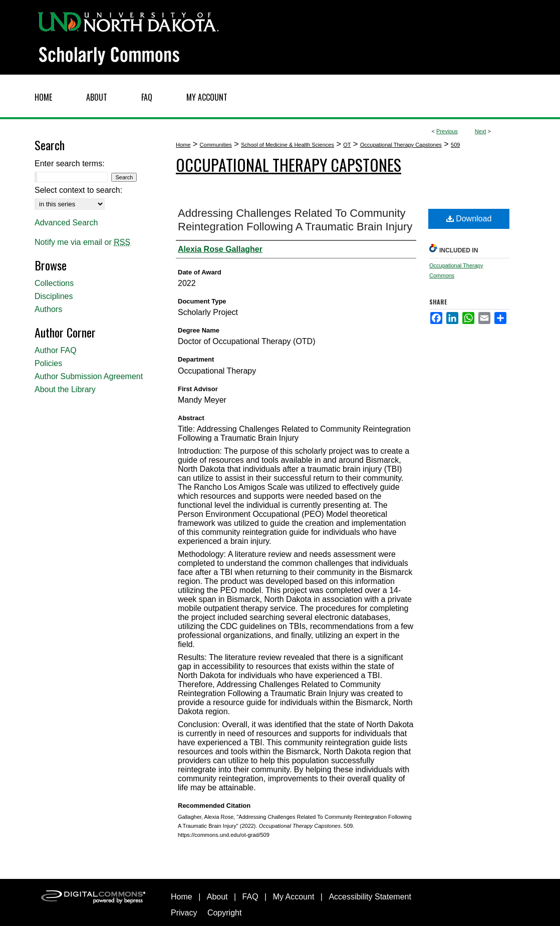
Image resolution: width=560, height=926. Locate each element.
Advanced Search (66, 223)
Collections (54, 283)
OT (347, 145)
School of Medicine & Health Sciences (288, 145)
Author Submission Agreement (89, 376)
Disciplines (54, 296)
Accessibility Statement (370, 897)
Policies (48, 363)
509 (455, 145)
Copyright (224, 913)
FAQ (250, 897)
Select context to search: (78, 190)
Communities (216, 145)
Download (469, 219)
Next (481, 131)
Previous (447, 131)
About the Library (65, 389)
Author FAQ (56, 350)
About (217, 897)
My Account (294, 897)
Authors (48, 309)
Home (183, 145)
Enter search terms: (70, 164)
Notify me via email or (82, 242)
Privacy (184, 913)
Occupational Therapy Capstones (401, 145)
